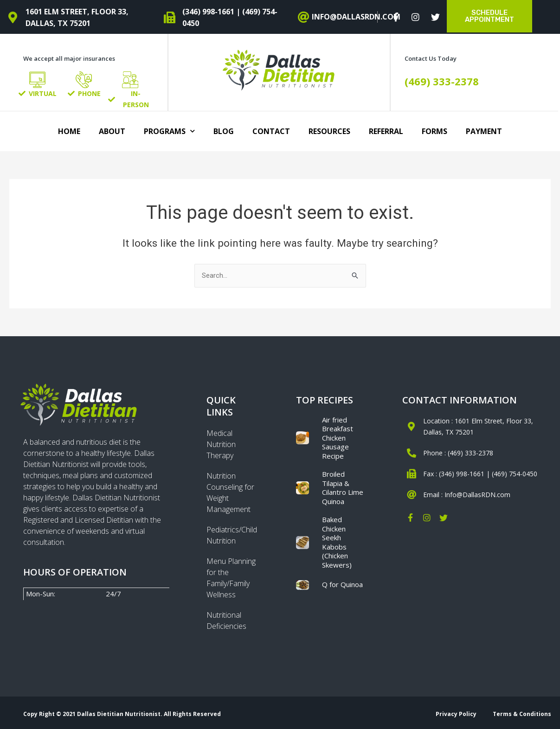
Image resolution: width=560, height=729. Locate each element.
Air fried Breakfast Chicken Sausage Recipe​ (338, 438)
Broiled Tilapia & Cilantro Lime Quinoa (343, 488)
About (112, 131)
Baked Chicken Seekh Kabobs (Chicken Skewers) (337, 542)
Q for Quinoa (342, 584)
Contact (271, 131)
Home (69, 131)
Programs (169, 131)
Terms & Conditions (522, 714)
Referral (386, 131)
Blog (224, 131)
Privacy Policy (456, 714)
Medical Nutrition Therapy (221, 444)
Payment (484, 131)
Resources (329, 131)
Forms (434, 131)
